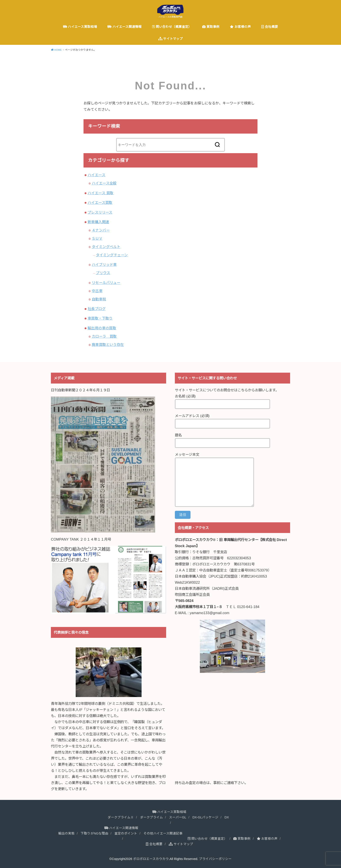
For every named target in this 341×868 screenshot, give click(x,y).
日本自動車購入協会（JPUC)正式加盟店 (206, 576)
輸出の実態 (66, 833)
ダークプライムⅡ (121, 817)
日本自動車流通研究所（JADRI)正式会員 (207, 588)
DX (227, 817)
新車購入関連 (98, 222)
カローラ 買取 (104, 336)
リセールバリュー (106, 283)
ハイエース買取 (100, 203)
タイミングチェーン (112, 255)
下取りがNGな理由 (94, 833)
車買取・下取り (100, 318)
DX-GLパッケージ (205, 817)
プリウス (103, 273)
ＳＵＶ (97, 238)
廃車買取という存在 (108, 345)
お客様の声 (240, 27)
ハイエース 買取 (101, 193)
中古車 (97, 291)
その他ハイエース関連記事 (163, 833)
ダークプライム (151, 817)
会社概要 (270, 27)
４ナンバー (101, 230)
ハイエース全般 (104, 183)
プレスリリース (100, 212)
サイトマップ (170, 39)
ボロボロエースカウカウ (151, 859)
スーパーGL (178, 817)
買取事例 (211, 27)
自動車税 (99, 299)
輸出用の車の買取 (102, 328)
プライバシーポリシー (215, 859)
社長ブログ (97, 309)
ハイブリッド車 (104, 265)
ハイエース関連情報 (124, 27)
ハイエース (96, 175)
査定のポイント (126, 833)
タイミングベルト (106, 247)
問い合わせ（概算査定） (172, 27)
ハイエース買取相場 (80, 27)
